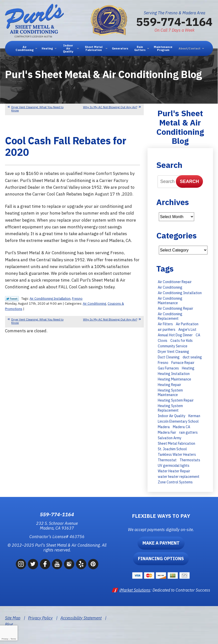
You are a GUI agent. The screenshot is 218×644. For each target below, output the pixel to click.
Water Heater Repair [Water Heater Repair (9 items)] (174, 471)
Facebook (45, 564)
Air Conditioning (94, 304)
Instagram (21, 564)
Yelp (81, 564)
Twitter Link (12, 299)
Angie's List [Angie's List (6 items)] (187, 330)
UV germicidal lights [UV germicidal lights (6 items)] (174, 466)
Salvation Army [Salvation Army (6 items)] (170, 438)
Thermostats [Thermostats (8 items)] (190, 460)
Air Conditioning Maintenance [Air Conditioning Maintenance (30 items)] (170, 301)
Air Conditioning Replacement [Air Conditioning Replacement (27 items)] (170, 316)
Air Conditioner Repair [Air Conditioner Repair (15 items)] (175, 282)
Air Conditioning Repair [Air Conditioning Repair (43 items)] (175, 308)
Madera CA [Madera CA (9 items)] (181, 427)
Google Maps (69, 564)
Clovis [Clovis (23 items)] (163, 341)
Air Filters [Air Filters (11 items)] (165, 324)
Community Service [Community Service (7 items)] (173, 346)
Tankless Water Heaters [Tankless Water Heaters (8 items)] (177, 455)
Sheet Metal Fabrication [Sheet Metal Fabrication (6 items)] (176, 443)
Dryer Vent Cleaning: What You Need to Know (37, 109)
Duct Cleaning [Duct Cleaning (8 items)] (169, 357)
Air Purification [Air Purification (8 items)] (187, 324)
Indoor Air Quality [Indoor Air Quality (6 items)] (172, 416)
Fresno (77, 299)
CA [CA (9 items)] (198, 335)
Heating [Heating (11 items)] (188, 368)
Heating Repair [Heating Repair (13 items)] (169, 385)
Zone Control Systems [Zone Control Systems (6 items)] (175, 482)
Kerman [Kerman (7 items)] (194, 416)
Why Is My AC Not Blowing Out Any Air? (110, 107)
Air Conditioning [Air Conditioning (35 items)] (170, 287)
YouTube (57, 564)
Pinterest (93, 564)
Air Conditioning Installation (50, 299)
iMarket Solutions (135, 590)
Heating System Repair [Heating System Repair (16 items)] (176, 400)
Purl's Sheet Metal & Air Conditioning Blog (180, 127)
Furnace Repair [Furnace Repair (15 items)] (183, 363)
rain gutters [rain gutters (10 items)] (188, 432)
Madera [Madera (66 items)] (164, 427)
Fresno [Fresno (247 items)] (163, 363)
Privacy (5, 639)
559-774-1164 (174, 22)
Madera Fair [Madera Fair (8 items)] (167, 432)
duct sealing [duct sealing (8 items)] (192, 357)
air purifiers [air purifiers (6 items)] (167, 330)
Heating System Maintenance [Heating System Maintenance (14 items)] (170, 393)
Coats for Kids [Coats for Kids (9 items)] (181, 341)
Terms (13, 639)
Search (189, 181)
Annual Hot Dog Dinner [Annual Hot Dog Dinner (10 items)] (175, 335)
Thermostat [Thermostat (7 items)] (167, 460)
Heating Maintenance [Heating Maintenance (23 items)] (174, 379)
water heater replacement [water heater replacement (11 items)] (179, 477)
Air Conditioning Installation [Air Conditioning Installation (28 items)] (180, 293)
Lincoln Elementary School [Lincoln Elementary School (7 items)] (178, 421)
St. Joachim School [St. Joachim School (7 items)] (172, 449)
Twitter (33, 564)
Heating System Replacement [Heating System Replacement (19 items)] (170, 408)
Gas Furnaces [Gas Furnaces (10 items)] (168, 368)
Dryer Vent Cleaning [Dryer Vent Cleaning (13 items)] (173, 352)
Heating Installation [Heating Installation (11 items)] (174, 374)
